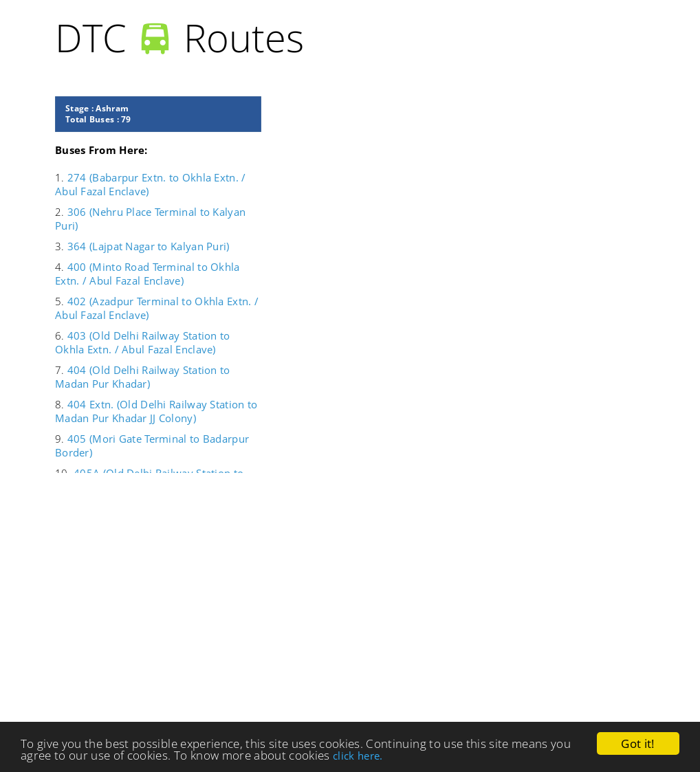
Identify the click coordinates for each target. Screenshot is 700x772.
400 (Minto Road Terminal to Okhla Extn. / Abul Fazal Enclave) (147, 274)
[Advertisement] (351, 604)
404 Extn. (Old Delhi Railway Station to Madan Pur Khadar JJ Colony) (156, 411)
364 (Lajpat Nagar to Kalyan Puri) (149, 246)
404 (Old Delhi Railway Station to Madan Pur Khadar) (143, 377)
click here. (358, 756)
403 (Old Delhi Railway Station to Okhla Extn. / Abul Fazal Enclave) (143, 342)
